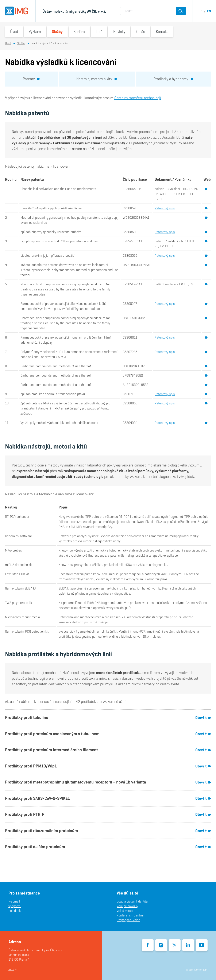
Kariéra (79, 32)
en (209, 11)
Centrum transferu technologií (138, 98)
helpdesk (15, 911)
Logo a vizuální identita (132, 901)
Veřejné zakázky (128, 906)
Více (11, 969)
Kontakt (162, 32)
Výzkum (35, 32)
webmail (14, 901)
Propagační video (128, 920)
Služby (57, 32)
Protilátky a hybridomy (173, 79)
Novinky (119, 32)
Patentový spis (165, 208)
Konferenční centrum (131, 915)
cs (201, 11)
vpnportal (15, 906)
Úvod (14, 32)
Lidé (99, 32)
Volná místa (125, 911)
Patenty (31, 79)
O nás (141, 32)
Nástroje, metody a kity (97, 79)
